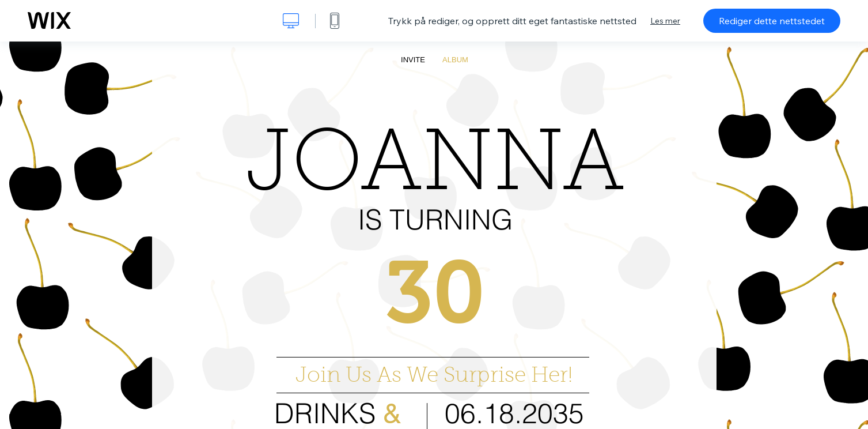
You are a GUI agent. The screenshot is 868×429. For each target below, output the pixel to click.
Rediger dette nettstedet (772, 21)
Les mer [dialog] (665, 21)
